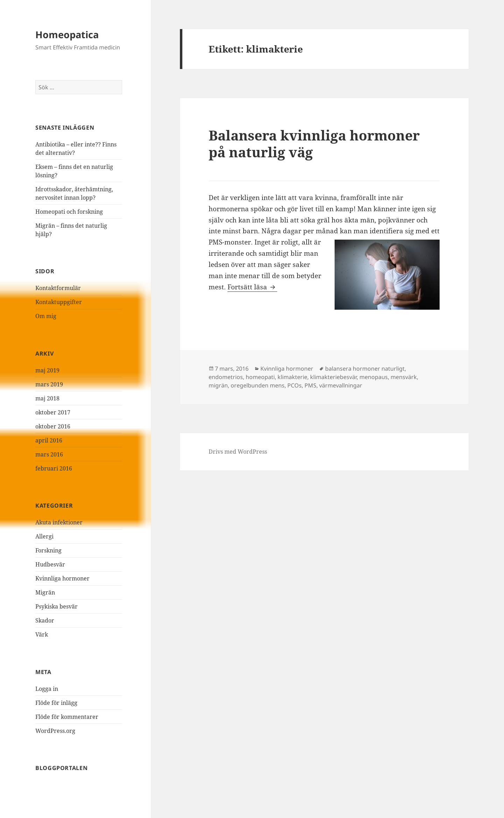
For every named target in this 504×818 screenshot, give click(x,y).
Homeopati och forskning (69, 212)
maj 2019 (47, 370)
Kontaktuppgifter (59, 302)
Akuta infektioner (59, 522)
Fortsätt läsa (252, 287)
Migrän (45, 592)
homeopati (260, 377)
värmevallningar (341, 385)
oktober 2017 (53, 412)
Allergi (44, 536)
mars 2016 (49, 454)
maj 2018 (47, 398)
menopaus (374, 377)
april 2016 (49, 440)
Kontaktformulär (58, 288)
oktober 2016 (53, 426)
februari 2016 (54, 468)
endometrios (226, 377)
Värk (42, 634)
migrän (218, 385)
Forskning (48, 550)
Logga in (47, 689)
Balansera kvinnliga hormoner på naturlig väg (314, 143)
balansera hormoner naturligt (365, 369)
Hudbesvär (50, 564)
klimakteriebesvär (333, 377)
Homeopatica (67, 35)
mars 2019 (49, 384)
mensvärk (404, 377)
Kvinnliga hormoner (62, 578)
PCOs (295, 385)
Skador (45, 620)
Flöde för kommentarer (67, 717)
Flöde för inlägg (56, 703)
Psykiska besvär (57, 606)
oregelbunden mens (258, 385)
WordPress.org (55, 731)
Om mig (46, 316)
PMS (310, 385)
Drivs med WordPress (238, 452)
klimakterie (292, 377)
